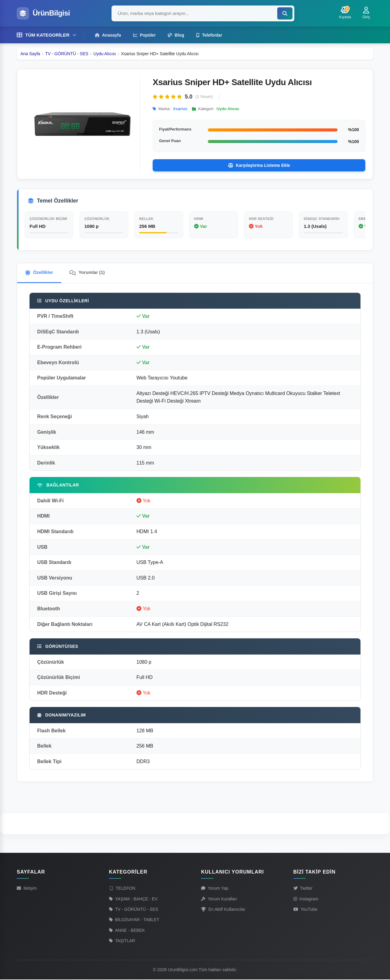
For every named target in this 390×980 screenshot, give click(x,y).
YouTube (305, 910)
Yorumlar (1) (91, 273)
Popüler (144, 35)
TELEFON (122, 889)
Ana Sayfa (30, 53)
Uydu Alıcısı (105, 53)
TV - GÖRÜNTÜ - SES (67, 53)
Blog (176, 35)
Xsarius (180, 108)
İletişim (27, 889)
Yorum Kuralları (219, 899)
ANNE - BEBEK (127, 931)
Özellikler (40, 273)
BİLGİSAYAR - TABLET (134, 920)
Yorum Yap (215, 889)
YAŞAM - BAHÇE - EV (133, 899)
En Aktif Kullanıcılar (223, 910)
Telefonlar (209, 35)
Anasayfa (108, 35)
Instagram (306, 899)
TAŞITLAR (122, 941)
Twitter (303, 889)
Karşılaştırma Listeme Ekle (259, 165)
